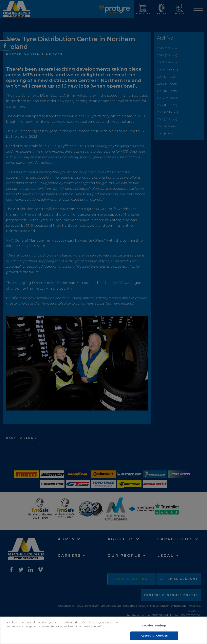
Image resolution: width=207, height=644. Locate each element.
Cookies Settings (154, 626)
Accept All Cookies (154, 636)
